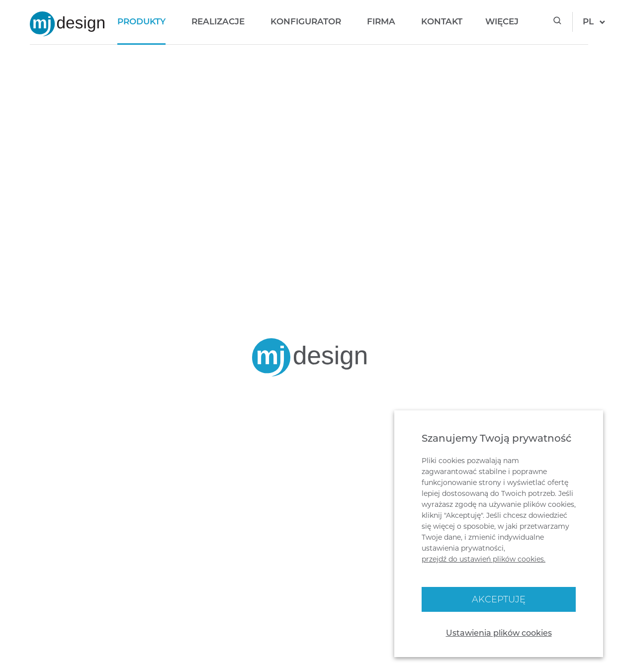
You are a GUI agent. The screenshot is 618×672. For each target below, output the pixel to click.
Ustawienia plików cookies (499, 633)
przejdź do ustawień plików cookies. (484, 559)
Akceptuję (499, 599)
